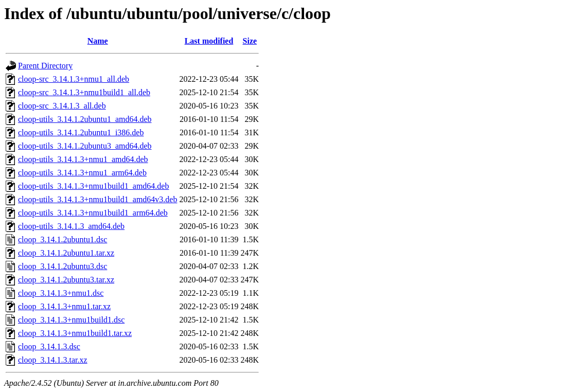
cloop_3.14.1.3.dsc (49, 346)
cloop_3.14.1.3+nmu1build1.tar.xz (75, 333)
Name (98, 41)
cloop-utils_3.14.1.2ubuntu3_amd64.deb (85, 146)
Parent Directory (45, 66)
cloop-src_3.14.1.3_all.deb (62, 106)
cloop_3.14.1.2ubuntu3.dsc (63, 266)
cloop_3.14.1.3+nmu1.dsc (61, 293)
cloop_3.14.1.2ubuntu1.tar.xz (66, 253)
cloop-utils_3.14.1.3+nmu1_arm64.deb (82, 173)
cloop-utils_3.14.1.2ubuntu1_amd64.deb (85, 119)
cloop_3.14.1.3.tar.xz (53, 360)
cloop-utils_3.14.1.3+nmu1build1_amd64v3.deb (97, 199)
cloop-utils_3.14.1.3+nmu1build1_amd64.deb (93, 186)
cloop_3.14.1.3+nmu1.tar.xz (64, 306)
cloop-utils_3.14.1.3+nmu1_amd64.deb (83, 159)
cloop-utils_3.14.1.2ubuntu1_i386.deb (81, 132)
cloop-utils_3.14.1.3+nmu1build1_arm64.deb (93, 213)
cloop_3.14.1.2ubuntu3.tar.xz (66, 280)
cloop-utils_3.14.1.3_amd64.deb (71, 226)
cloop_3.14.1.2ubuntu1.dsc (63, 239)
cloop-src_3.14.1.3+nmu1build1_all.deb (84, 92)
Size (250, 41)
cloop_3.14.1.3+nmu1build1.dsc (71, 320)
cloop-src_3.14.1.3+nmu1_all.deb (74, 79)
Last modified (209, 41)
